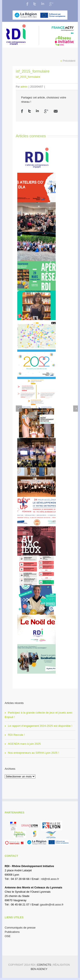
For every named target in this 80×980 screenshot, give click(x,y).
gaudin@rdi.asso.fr (52, 905)
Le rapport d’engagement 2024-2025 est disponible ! (40, 726)
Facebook (27, 4)
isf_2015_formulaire (28, 77)
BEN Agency (39, 969)
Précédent (69, 61)
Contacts (44, 965)
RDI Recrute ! (16, 735)
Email (56, 111)
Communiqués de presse (20, 928)
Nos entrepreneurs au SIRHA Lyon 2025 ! (33, 753)
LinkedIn (43, 4)
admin (24, 87)
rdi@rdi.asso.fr (50, 879)
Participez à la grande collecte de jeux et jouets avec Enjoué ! (39, 715)
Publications (12, 932)
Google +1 (46, 111)
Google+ (51, 4)
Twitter (35, 4)
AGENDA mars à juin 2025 (24, 744)
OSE (8, 936)
